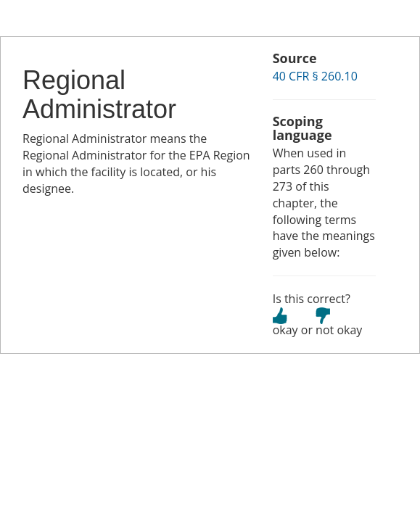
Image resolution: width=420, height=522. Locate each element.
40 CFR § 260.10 (315, 76)
